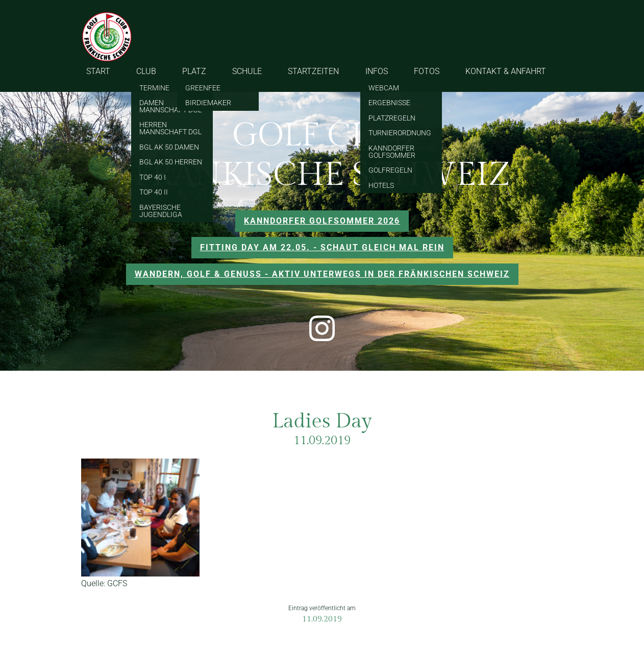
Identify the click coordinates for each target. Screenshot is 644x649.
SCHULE (247, 71)
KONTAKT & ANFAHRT (506, 71)
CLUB (146, 71)
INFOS (377, 71)
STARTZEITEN (313, 71)
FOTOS (427, 71)
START (98, 71)
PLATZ (194, 71)
